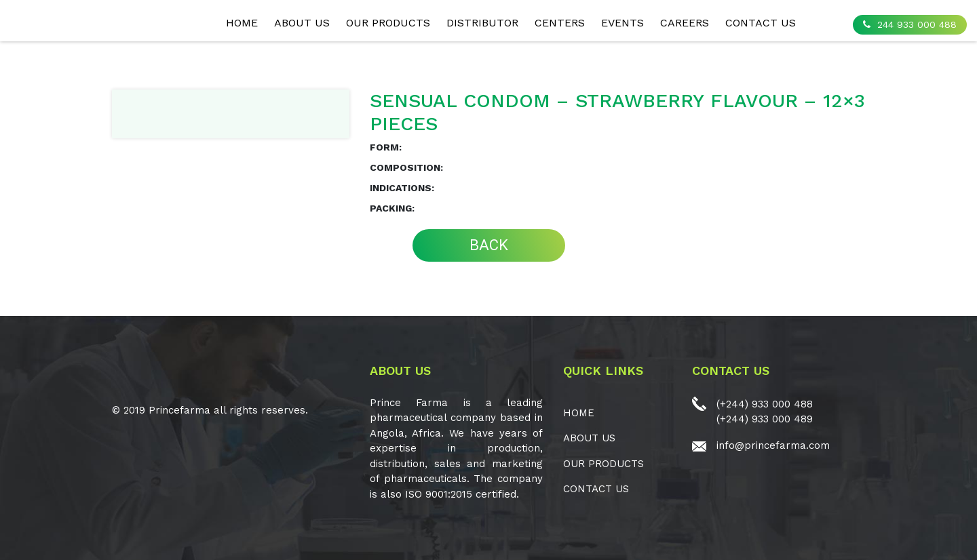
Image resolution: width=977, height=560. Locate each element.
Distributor (482, 23)
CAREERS (685, 23)
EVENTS (622, 23)
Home (242, 23)
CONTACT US (761, 23)
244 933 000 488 (910, 24)
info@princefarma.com (773, 445)
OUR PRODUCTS (388, 23)
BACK (489, 245)
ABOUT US (302, 23)
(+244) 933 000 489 (765, 419)
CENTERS (560, 23)
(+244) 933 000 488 (765, 404)
